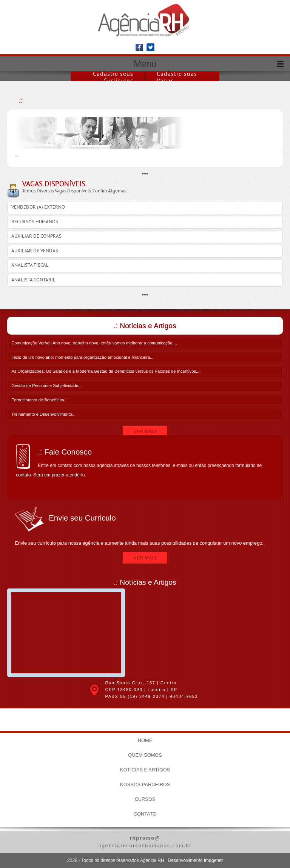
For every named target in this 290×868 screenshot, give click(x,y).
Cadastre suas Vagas (177, 78)
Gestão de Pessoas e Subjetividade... (47, 386)
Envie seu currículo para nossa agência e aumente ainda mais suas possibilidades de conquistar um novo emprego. (145, 526)
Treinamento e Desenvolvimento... (43, 414)
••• (145, 174)
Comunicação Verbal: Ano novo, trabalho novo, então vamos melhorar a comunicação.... (94, 343)
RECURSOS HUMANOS (35, 222)
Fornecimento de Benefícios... (39, 400)
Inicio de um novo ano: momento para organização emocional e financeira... (82, 357)
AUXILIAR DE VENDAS (35, 251)
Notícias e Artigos (145, 770)
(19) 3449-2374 (146, 696)
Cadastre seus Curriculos (113, 78)
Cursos (145, 799)
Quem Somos (145, 755)
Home (145, 740)
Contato (145, 814)
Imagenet (213, 860)
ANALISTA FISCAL (30, 266)
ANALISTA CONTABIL (33, 280)
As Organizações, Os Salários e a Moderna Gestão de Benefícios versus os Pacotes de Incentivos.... (106, 371)
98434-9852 (184, 696)
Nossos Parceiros (145, 784)
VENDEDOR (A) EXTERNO (38, 207)
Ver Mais (145, 431)
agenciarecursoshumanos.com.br (145, 841)
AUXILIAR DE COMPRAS (36, 237)
